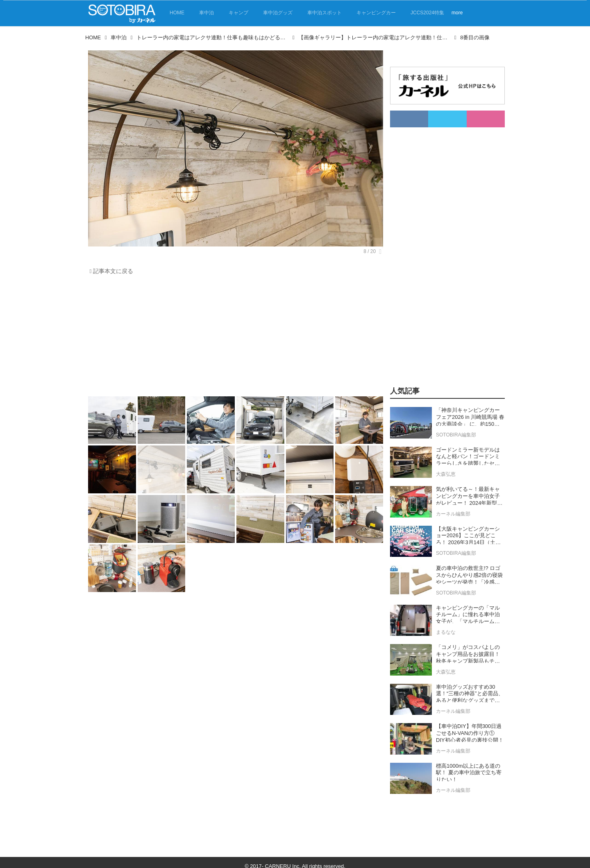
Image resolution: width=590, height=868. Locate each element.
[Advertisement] (234, 338)
